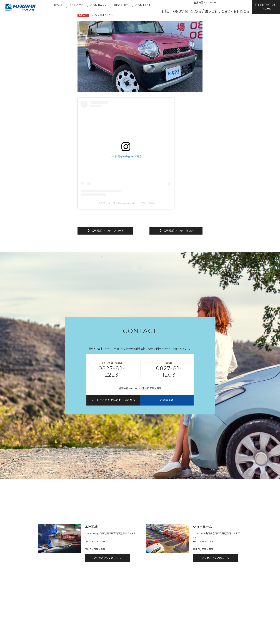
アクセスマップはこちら (107, 558)
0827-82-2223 (112, 371)
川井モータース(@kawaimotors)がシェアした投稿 (126, 203)
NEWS (58, 5)
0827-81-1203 (169, 371)
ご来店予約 (167, 400)
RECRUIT (121, 5)
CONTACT (143, 5)
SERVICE (77, 5)
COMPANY (99, 5)
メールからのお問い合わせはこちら (113, 400)
